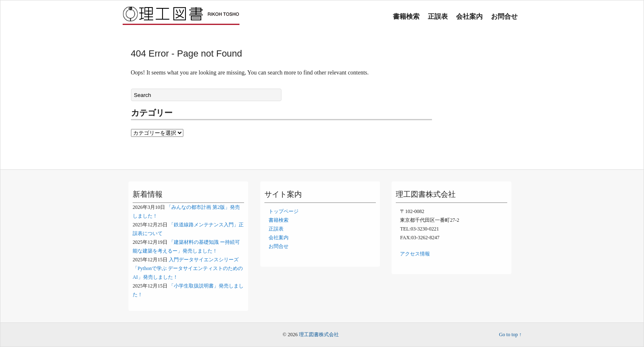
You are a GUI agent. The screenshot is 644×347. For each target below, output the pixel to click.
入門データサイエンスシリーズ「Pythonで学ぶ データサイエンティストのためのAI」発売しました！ (188, 268)
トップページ (284, 211)
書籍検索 (406, 16)
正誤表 (438, 16)
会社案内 (469, 16)
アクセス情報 (415, 254)
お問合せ (504, 16)
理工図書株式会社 (319, 335)
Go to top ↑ (510, 335)
